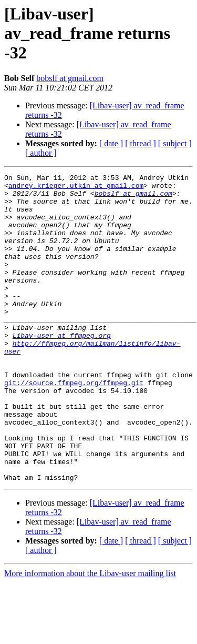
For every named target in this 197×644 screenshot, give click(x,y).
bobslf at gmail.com (70, 78)
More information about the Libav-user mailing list (90, 635)
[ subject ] (175, 143)
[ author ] (41, 153)
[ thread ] (141, 143)
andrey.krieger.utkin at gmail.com (76, 188)
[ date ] (111, 143)
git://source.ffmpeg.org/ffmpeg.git (74, 425)
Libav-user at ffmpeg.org (62, 368)
